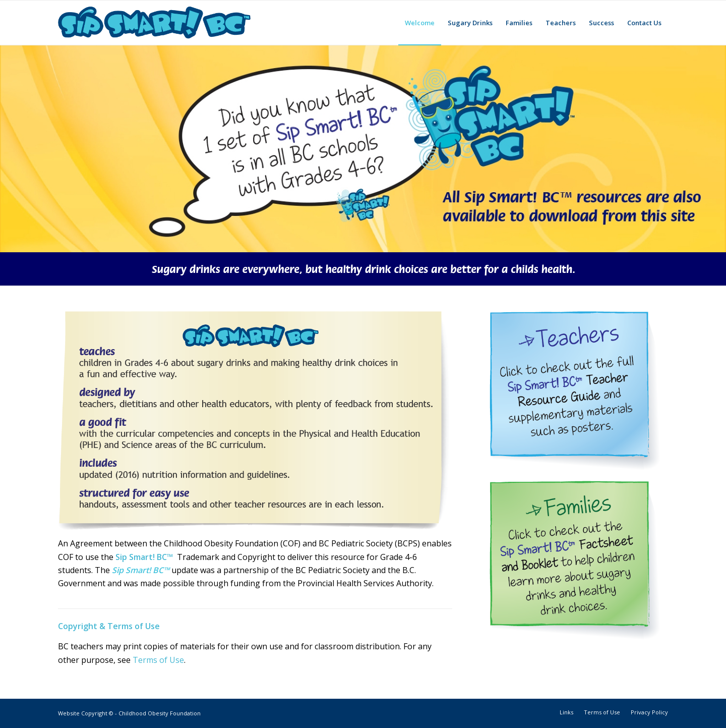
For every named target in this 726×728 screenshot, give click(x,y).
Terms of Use (158, 660)
